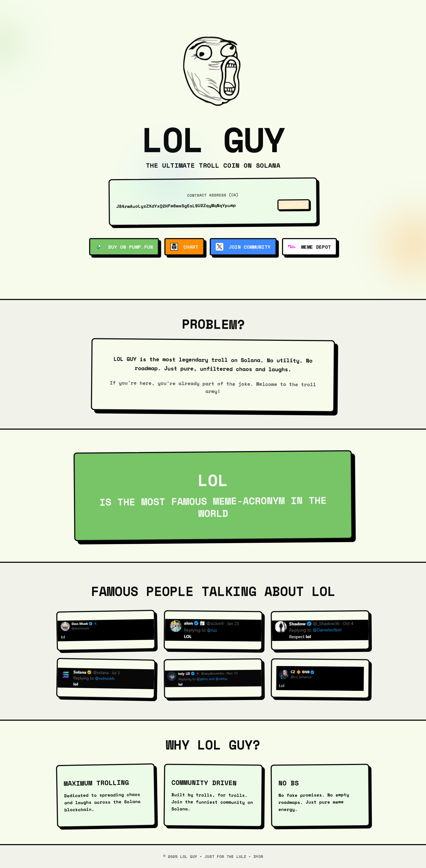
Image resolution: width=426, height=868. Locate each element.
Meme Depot (309, 247)
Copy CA (294, 205)
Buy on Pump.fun (124, 247)
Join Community (243, 247)
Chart (184, 247)
